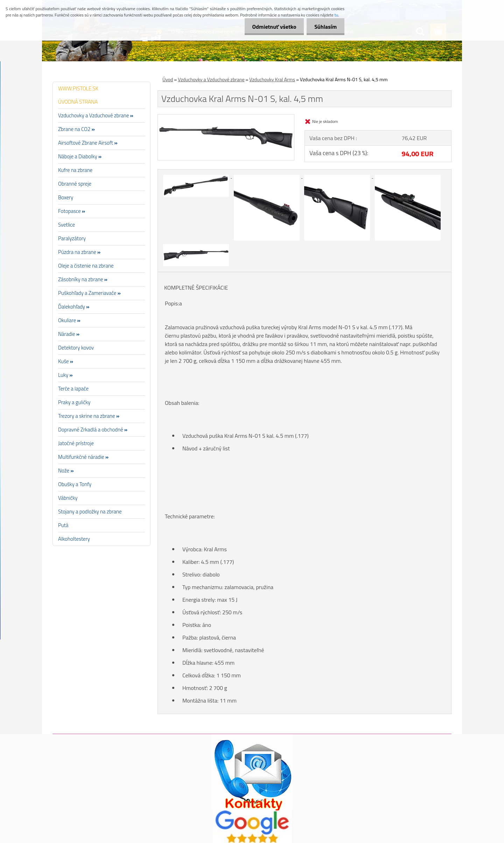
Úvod (168, 79)
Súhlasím (324, 27)
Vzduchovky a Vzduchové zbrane (211, 79)
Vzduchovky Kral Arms (272, 79)
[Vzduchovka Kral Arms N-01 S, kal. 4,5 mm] (226, 117)
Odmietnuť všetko (271, 27)
